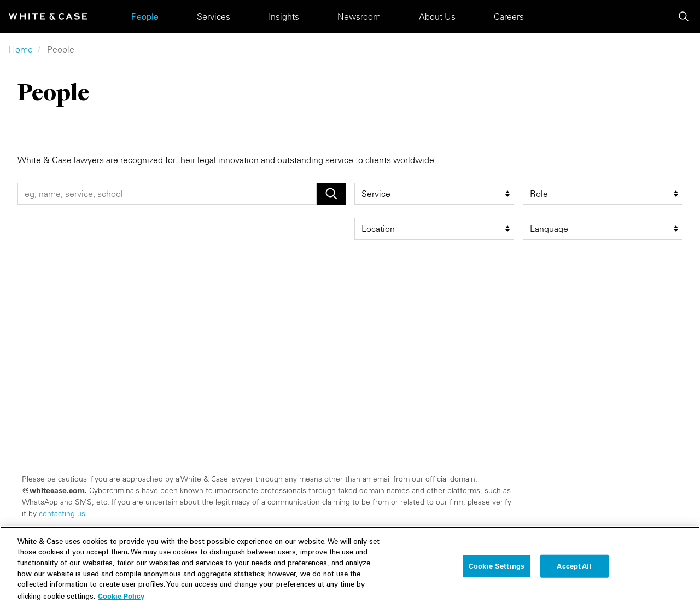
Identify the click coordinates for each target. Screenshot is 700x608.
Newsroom (359, 16)
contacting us (62, 513)
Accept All (574, 570)
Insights (284, 16)
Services (214, 16)
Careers (509, 16)
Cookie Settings (497, 570)
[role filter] (603, 194)
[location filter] (434, 229)
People (145, 16)
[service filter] (434, 194)
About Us (437, 16)
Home (21, 49)
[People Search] (167, 194)
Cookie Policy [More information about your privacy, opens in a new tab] (121, 600)
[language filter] (603, 229)
